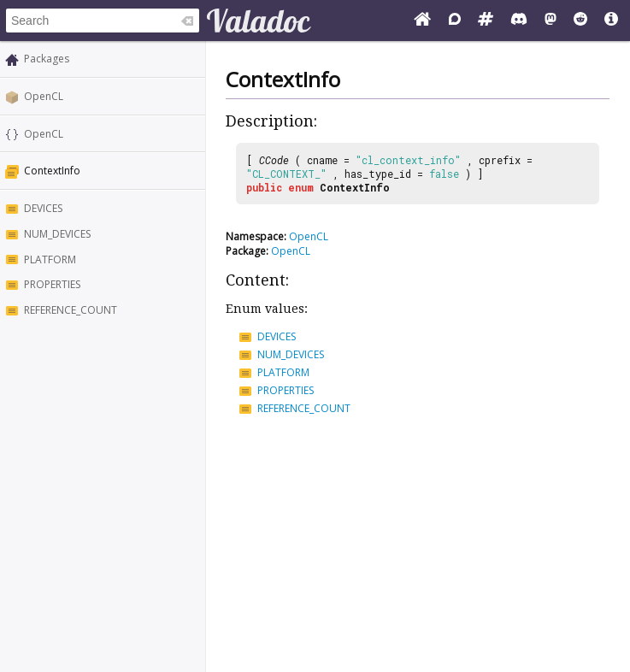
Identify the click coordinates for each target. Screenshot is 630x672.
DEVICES (43, 208)
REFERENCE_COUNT (71, 310)
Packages (47, 59)
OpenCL (44, 96)
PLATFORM (50, 259)
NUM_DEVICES (57, 234)
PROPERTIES (52, 284)
